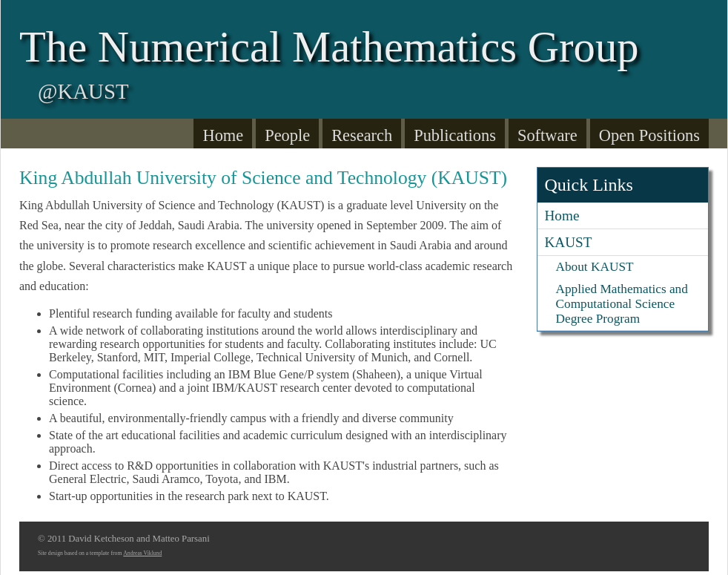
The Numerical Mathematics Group (329, 47)
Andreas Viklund (142, 553)
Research (362, 135)
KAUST (569, 242)
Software (547, 135)
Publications (455, 135)
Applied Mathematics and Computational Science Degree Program (622, 304)
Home (223, 135)
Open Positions (649, 135)
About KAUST (595, 267)
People (287, 135)
